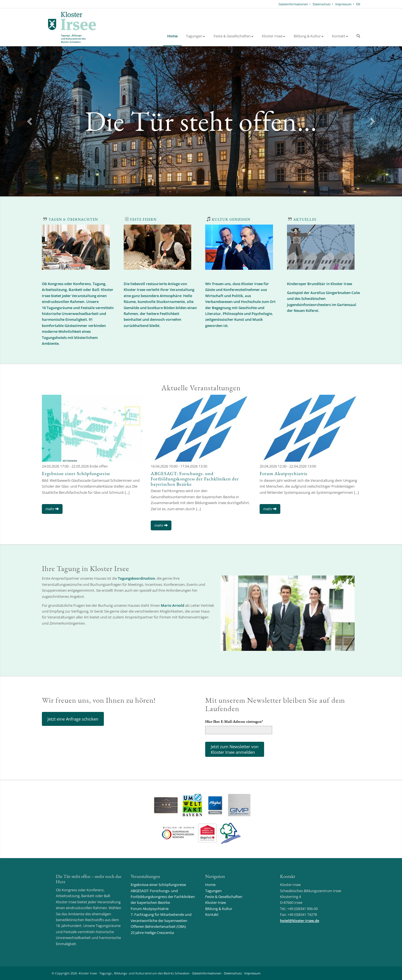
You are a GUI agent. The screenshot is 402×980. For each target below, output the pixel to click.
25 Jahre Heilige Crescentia (152, 933)
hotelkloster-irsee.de (300, 921)
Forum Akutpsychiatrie (284, 473)
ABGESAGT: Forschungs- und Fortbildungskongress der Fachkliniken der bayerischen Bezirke (195, 479)
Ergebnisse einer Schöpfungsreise (76, 473)
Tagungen (196, 36)
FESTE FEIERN (143, 219)
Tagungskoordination (136, 578)
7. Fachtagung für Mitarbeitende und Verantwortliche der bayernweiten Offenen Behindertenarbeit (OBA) (161, 920)
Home (172, 36)
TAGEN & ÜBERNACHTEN (73, 219)
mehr (52, 509)
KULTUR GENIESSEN (231, 219)
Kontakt (340, 36)
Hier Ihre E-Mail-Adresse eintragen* (234, 721)
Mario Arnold (173, 605)
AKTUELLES (305, 219)
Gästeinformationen (293, 4)
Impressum (343, 4)
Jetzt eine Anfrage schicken (73, 719)
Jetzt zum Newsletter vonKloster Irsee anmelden (235, 749)
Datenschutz (322, 4)
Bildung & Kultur (309, 36)
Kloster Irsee (274, 36)
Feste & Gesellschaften (234, 36)
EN (358, 4)
